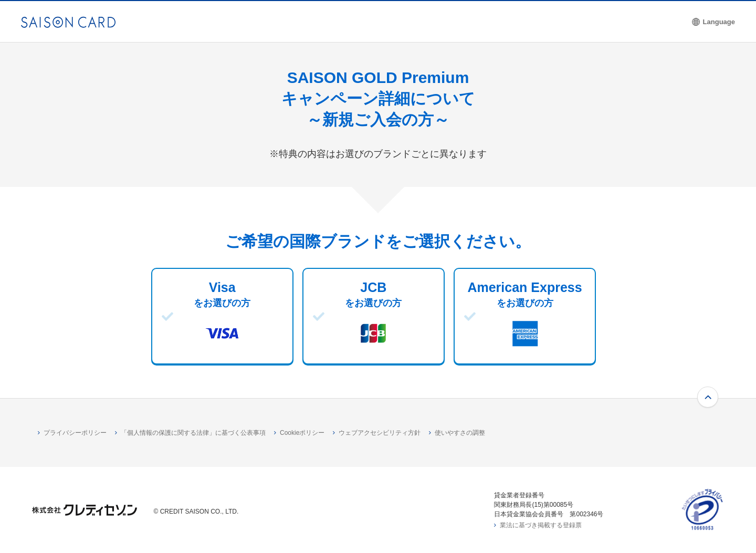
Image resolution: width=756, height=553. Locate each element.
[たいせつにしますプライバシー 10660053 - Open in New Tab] (702, 527)
